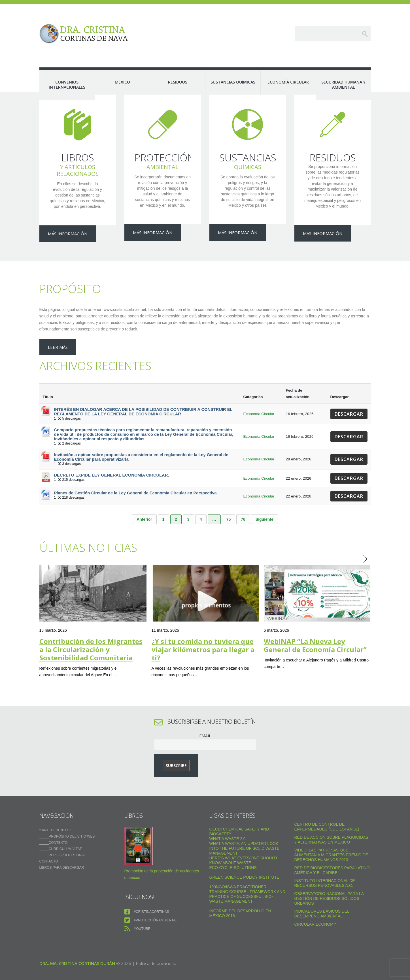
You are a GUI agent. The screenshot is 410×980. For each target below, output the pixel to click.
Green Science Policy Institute (244, 865)
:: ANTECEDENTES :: (56, 818)
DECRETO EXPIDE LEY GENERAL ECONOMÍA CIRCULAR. (112, 463)
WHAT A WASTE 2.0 (228, 827)
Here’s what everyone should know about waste (243, 848)
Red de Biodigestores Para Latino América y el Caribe (332, 858)
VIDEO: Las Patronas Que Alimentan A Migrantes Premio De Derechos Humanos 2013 (331, 843)
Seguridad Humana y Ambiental (343, 85)
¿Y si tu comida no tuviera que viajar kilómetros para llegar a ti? (203, 637)
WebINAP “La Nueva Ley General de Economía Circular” (315, 633)
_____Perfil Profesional (63, 843)
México (122, 82)
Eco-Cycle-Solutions (233, 856)
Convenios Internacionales (67, 85)
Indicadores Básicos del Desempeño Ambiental (322, 902)
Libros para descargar (62, 856)
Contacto (49, 849)
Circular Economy (315, 912)
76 (243, 507)
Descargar (349, 402)
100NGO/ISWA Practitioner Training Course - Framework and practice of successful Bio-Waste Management (247, 882)
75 (229, 507)
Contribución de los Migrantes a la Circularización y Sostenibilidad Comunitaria (91, 637)
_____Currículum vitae (61, 837)
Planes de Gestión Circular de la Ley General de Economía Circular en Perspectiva (135, 481)
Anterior (144, 507)
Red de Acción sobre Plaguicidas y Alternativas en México (331, 828)
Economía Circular (288, 82)
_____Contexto (54, 831)
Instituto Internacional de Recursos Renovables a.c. (325, 871)
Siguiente (265, 507)
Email (205, 724)
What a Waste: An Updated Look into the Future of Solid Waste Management (245, 836)
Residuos (178, 82)
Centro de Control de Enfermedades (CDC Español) (327, 815)
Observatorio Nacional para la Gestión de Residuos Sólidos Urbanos (329, 886)
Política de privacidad (156, 951)
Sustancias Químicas (233, 82)
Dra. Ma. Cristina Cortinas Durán (77, 951)
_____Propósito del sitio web (67, 825)
